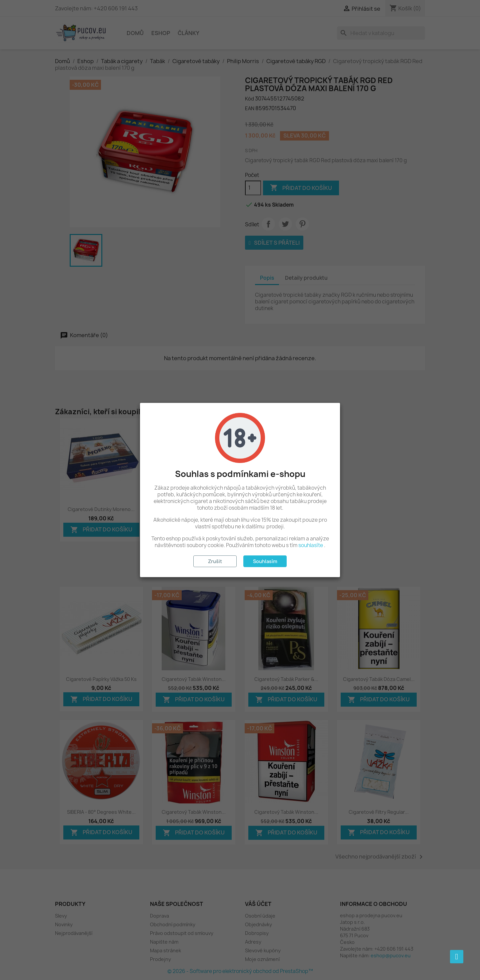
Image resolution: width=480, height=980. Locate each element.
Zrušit (215, 561)
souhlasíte (311, 545)
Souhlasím (265, 561)
